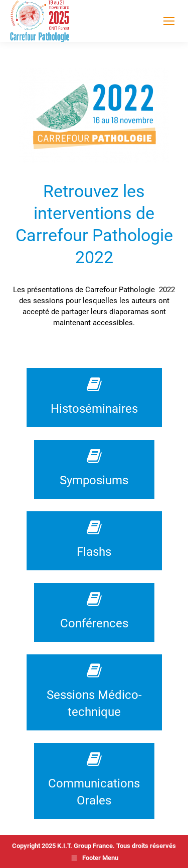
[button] (18, 850)
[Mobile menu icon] (169, 21)
